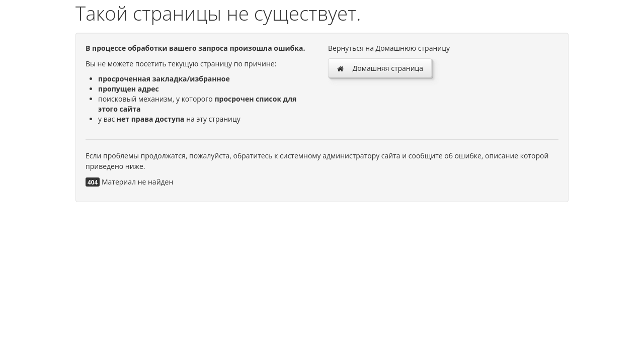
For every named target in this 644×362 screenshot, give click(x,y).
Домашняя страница (380, 68)
